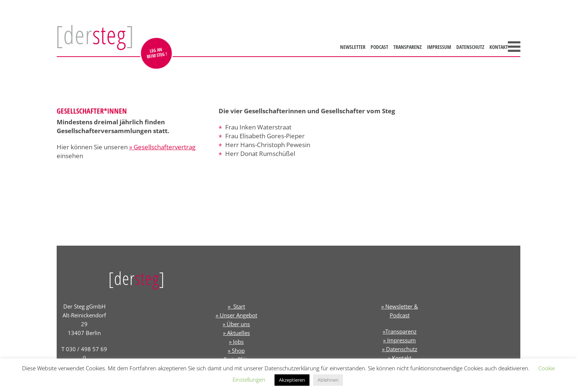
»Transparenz (400, 331)
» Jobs (236, 342)
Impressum (439, 47)
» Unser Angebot (236, 315)
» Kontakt (400, 358)
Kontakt (499, 47)
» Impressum (399, 340)
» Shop (236, 350)
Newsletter (353, 47)
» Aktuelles (236, 333)
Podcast (379, 47)
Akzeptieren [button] (292, 380)
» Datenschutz (400, 349)
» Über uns (236, 324)
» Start (236, 306)
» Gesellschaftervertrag (162, 147)
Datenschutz (470, 47)
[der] (95, 35)
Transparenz (408, 47)
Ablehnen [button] (328, 380)
